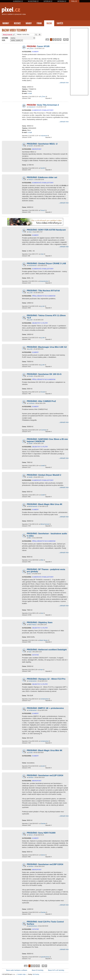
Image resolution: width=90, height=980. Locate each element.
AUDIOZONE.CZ (18, 1)
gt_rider (30, 293)
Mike (30, 538)
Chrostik (31, 376)
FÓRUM (39, 23)
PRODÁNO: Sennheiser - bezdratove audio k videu (47, 535)
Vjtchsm (31, 835)
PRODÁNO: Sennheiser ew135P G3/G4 (45, 864)
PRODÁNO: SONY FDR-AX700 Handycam (46, 230)
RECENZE (17, 23)
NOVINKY (6, 23)
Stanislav (31, 777)
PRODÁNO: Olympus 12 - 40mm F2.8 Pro (46, 679)
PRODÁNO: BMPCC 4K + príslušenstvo (45, 708)
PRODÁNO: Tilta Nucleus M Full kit (43, 291)
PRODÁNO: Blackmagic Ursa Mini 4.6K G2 (47, 347)
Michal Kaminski (33, 506)
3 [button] (56, 39)
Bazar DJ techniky (38, 970)
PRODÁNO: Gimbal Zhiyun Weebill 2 (44, 475)
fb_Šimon (31, 49)
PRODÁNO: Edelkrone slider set (42, 177)
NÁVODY (29, 23)
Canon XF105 (38, 46)
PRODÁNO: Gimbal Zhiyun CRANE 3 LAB (46, 263)
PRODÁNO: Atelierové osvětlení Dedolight (47, 650)
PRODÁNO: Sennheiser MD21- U (42, 144)
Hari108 (31, 146)
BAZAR (49, 23)
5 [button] (60, 39)
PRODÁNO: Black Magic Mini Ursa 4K (45, 504)
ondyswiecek (32, 107)
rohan (30, 232)
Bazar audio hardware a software (17, 970)
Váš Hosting (36, 974)
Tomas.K (31, 180)
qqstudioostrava (33, 926)
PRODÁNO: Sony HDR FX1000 (41, 833)
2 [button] (53, 39)
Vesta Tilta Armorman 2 (43, 105)
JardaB (30, 443)
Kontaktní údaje (22, 974)
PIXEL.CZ (74, 1)
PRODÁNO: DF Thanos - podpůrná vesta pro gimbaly (46, 571)
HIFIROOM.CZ (62, 1)
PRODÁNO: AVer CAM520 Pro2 (41, 401)
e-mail (30, 93)
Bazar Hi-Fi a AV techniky (56, 970)
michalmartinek (32, 681)
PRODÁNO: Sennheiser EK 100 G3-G (44, 374)
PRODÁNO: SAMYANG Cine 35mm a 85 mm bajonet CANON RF (47, 440)
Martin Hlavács (32, 625)
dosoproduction (32, 266)
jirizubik (30, 753)
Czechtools (31, 403)
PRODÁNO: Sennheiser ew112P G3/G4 (45, 775)
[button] (47, 40)
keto (30, 574)
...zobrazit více (64, 83)
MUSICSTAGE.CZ (33, 1)
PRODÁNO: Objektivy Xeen (40, 622)
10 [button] (65, 39)
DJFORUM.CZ (48, 1)
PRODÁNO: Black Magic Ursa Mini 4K (45, 750)
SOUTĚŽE (60, 23)
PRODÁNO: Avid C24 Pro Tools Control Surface (45, 923)
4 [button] (58, 39)
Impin (30, 652)
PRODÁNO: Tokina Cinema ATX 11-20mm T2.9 (46, 317)
